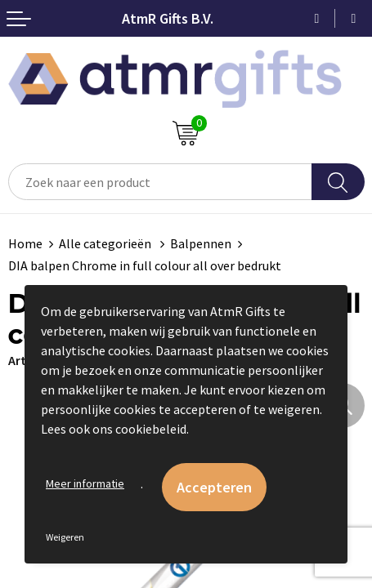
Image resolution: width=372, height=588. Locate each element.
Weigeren (65, 537)
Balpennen (201, 243)
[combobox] (160, 182)
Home (25, 243)
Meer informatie (85, 483)
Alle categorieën (106, 243)
